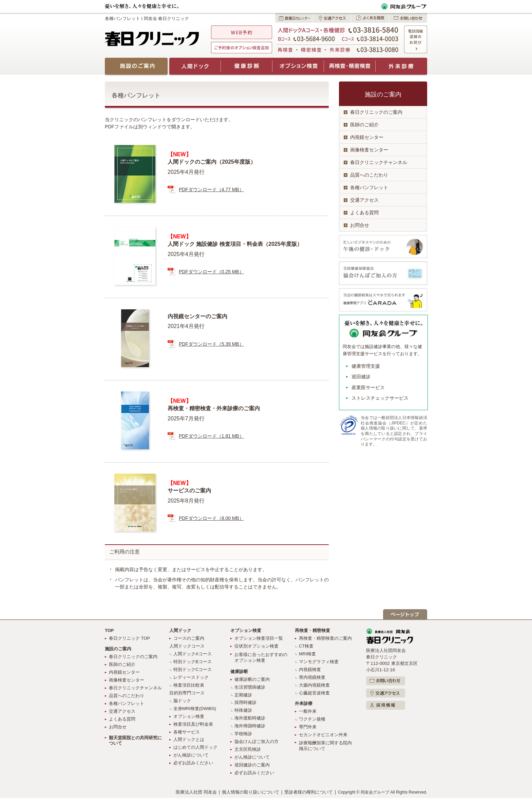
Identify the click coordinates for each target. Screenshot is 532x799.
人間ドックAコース (193, 654)
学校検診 (243, 734)
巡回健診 (361, 377)
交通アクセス (364, 200)
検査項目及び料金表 (193, 724)
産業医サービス (368, 387)
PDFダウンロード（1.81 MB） (211, 436)
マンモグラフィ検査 (319, 662)
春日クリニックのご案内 (376, 112)
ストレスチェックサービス (380, 398)
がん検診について (191, 755)
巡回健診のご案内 (252, 765)
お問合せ (360, 225)
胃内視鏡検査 (312, 677)
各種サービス (187, 732)
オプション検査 (189, 716)
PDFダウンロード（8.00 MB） (211, 518)
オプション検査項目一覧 (259, 638)
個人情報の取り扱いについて (251, 792)
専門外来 (308, 727)
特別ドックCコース (193, 669)
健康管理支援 (366, 366)
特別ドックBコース (193, 662)
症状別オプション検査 (256, 646)
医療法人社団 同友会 (196, 792)
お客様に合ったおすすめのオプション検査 (261, 657)
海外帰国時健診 (250, 726)
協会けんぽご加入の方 (256, 741)
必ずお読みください (193, 763)
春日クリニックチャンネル (379, 162)
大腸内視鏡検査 (314, 685)
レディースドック (191, 677)
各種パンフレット (369, 187)
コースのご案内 (189, 638)
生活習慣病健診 (250, 687)
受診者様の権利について (309, 792)
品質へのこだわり (369, 175)
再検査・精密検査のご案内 (325, 638)
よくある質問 (364, 213)
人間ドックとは (189, 739)
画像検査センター (369, 150)
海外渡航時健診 (250, 718)
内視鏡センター (367, 137)
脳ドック (182, 701)
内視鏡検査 (310, 669)
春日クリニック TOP (129, 638)
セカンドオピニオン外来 (323, 735)
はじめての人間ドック (195, 747)
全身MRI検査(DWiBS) (195, 709)
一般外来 (308, 711)
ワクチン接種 (312, 719)
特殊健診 (243, 710)
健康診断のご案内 (252, 679)
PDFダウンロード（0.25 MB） (211, 272)
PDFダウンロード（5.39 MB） (211, 344)
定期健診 (243, 695)
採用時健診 (245, 702)
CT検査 (306, 646)
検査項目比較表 (189, 685)
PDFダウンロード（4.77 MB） (211, 189)
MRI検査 (307, 654)
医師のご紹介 (364, 125)
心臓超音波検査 (314, 693)
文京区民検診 (248, 749)
